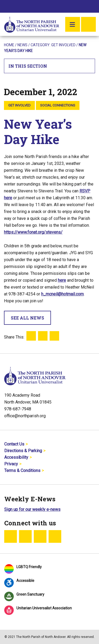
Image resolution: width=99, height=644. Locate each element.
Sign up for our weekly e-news (32, 509)
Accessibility (16, 457)
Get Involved (63, 45)
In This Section (50, 66)
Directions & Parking (23, 451)
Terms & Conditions (22, 471)
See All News (27, 318)
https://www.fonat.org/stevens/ (33, 232)
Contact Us (14, 444)
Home (9, 45)
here (62, 280)
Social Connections (58, 105)
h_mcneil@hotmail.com (62, 294)
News (22, 45)
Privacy (11, 464)
